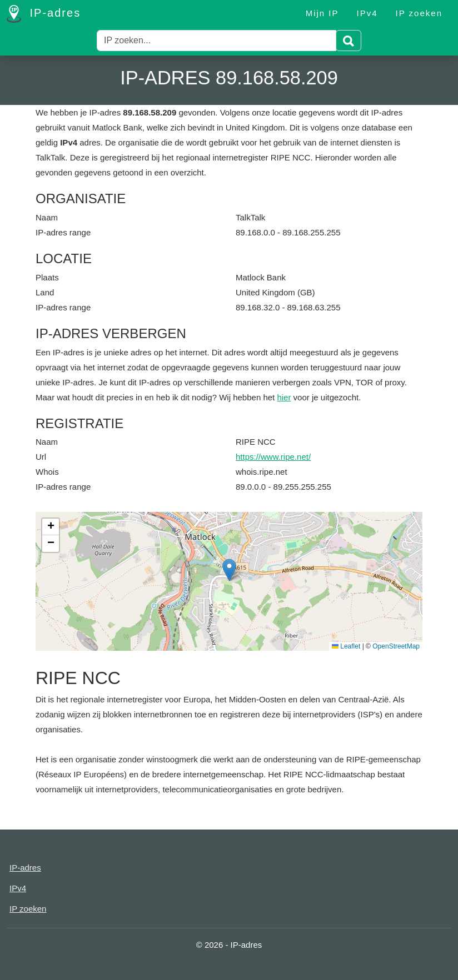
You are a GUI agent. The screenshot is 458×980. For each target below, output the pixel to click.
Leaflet (346, 646)
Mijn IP (322, 13)
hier (284, 397)
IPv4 (367, 13)
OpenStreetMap (396, 646)
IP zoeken (419, 13)
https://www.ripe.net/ (273, 457)
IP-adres (44, 14)
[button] (229, 570)
